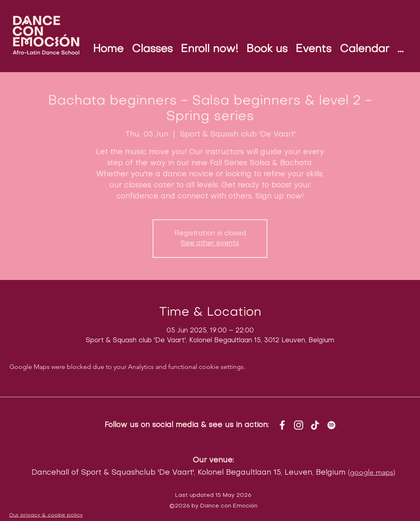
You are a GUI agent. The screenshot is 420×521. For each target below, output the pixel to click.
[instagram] (299, 425)
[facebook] (282, 425)
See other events (210, 243)
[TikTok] (315, 425)
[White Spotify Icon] (331, 425)
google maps (372, 472)
